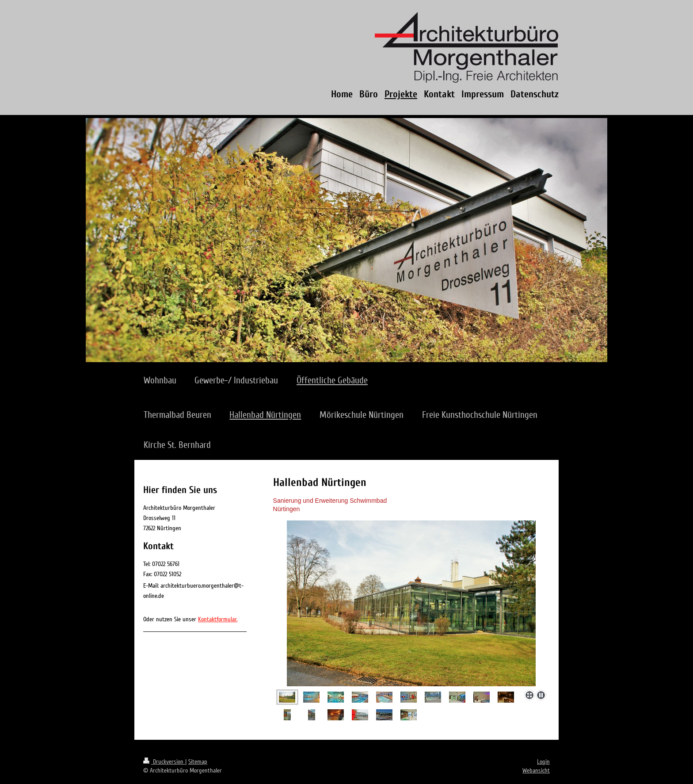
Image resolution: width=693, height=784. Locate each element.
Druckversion (164, 762)
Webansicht (536, 771)
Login (543, 762)
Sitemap (198, 762)
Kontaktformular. (218, 619)
